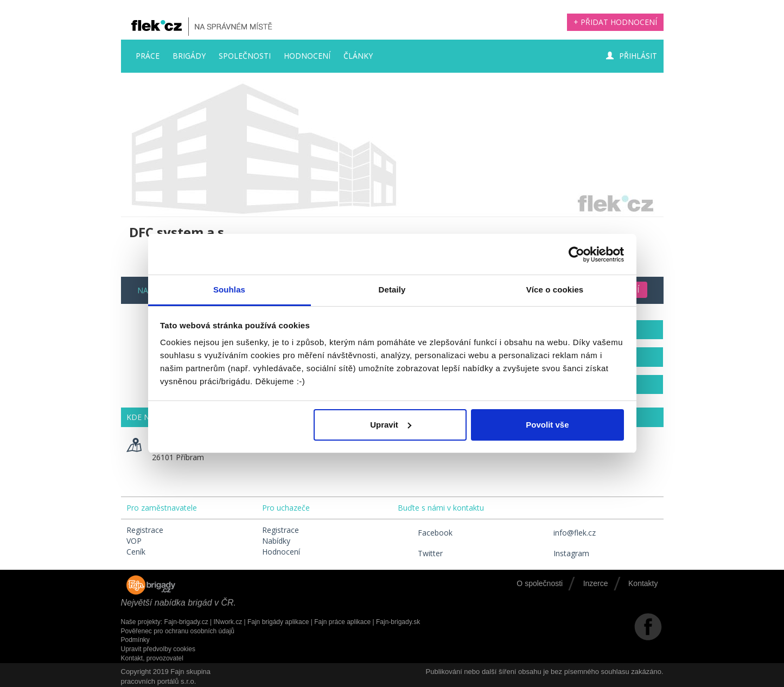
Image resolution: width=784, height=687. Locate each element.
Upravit (391, 425)
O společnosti (540, 583)
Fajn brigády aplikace (278, 622)
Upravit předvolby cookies (158, 649)
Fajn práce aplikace (342, 622)
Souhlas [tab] (229, 290)
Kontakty (643, 583)
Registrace (145, 530)
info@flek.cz (565, 533)
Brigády (189, 56)
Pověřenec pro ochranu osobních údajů (178, 631)
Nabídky (276, 541)
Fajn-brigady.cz (186, 622)
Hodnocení (307, 56)
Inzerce (596, 583)
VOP (134, 541)
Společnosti (245, 56)
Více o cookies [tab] (555, 290)
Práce (148, 56)
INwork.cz (228, 622)
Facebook (425, 533)
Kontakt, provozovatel (152, 658)
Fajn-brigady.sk (398, 622)
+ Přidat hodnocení (615, 22)
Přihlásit (632, 56)
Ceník (136, 552)
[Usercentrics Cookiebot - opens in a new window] (576, 255)
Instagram (561, 553)
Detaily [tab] (392, 290)
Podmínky (135, 640)
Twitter (420, 553)
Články (358, 56)
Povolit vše (547, 425)
